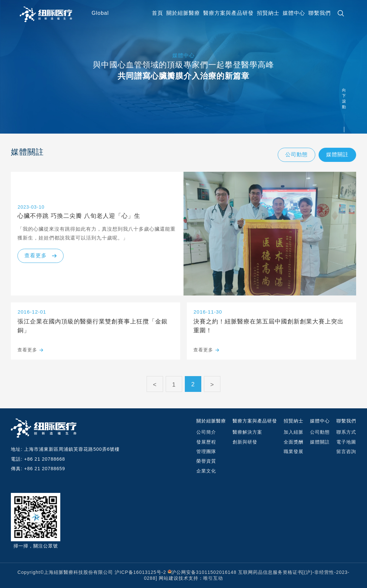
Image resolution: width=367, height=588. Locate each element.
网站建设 (169, 578)
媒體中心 (294, 13)
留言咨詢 (346, 451)
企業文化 (206, 471)
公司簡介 (206, 432)
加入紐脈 (294, 432)
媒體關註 (337, 154)
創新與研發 (245, 442)
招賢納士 (268, 13)
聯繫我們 (320, 13)
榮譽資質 (206, 461)
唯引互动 (213, 578)
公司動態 (296, 154)
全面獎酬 (294, 442)
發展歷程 (206, 442)
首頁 (157, 13)
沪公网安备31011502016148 (204, 572)
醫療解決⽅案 (247, 432)
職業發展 (294, 451)
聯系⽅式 (346, 432)
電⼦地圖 (346, 442)
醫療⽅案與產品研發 (228, 13)
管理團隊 (206, 451)
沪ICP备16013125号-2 (140, 572)
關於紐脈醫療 (183, 13)
